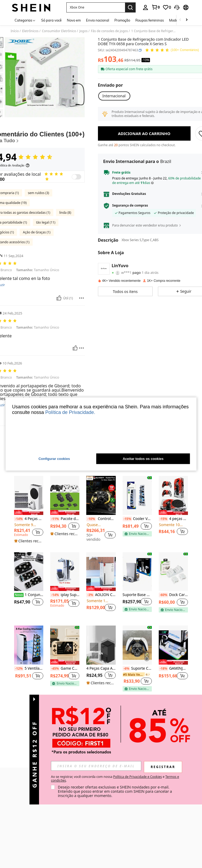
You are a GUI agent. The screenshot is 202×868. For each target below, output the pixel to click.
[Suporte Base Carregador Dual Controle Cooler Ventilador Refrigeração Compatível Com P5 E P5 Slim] (137, 598)
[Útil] (59, 325)
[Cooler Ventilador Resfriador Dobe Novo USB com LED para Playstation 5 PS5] (137, 522)
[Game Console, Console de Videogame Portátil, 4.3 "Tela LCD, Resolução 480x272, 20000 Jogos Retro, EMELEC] (65, 672)
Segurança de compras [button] (130, 206)
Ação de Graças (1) (36, 259)
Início (15, 31)
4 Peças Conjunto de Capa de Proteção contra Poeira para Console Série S (29, 545)
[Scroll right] (187, 20)
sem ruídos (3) (38, 219)
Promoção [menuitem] (122, 20)
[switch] (76, 203)
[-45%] (55, 695)
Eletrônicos (30, 31)
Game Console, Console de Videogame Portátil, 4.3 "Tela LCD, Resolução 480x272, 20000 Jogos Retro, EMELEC (65, 695)
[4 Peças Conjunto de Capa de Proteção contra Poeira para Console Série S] (29, 522)
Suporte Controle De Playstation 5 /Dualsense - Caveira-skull (137, 695)
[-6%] (126, 695)
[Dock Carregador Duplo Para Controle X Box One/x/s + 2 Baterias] (173, 598)
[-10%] (91, 546)
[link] (156, 7)
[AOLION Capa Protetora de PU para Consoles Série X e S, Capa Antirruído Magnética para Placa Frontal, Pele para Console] (101, 598)
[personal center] (145, 7)
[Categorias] (25, 20)
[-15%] (127, 546)
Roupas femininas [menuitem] (150, 20)
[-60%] (163, 622)
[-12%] (19, 695)
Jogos (83, 31)
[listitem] (29, 536)
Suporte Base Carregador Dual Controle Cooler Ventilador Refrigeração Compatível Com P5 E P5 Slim (137, 621)
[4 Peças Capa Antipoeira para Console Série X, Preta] (101, 672)
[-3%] (90, 622)
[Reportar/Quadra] (81, 325)
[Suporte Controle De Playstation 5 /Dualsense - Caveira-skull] (137, 672)
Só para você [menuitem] (51, 20)
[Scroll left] (180, 20)
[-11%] (55, 546)
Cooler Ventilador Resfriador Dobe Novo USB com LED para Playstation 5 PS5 (137, 545)
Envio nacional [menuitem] (98, 20)
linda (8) (65, 239)
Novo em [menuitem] (74, 20)
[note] (29, 539)
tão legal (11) (46, 249)
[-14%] (19, 546)
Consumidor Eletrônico (59, 31)
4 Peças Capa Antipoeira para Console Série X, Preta (101, 695)
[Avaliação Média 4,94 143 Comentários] (172, 50)
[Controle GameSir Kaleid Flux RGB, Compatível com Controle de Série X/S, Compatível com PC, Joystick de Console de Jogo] (101, 522)
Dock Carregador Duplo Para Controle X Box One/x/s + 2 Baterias (173, 622)
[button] (96, 7)
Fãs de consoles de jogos (109, 31)
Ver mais (101, 730)
